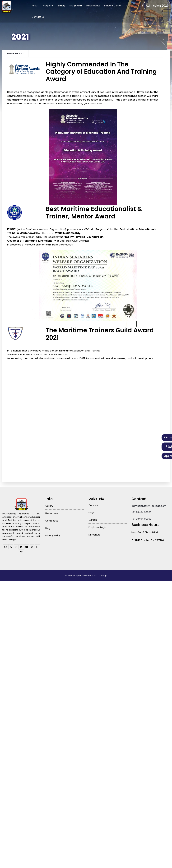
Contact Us (38, 17)
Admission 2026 (157, 6)
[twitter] (11, 546)
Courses (93, 504)
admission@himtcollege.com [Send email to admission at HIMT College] (149, 505)
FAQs (91, 512)
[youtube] (27, 546)
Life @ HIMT (76, 6)
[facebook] (5, 546)
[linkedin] (21, 546)
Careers (93, 519)
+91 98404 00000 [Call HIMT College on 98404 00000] (141, 518)
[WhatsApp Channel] (37, 546)
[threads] (32, 546)
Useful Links (52, 512)
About (35, 6)
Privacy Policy (53, 535)
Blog (48, 527)
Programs (48, 6)
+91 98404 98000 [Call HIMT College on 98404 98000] (141, 511)
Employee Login (97, 526)
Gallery (61, 6)
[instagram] (16, 546)
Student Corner (113, 6)
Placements (93, 6)
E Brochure (94, 534)
